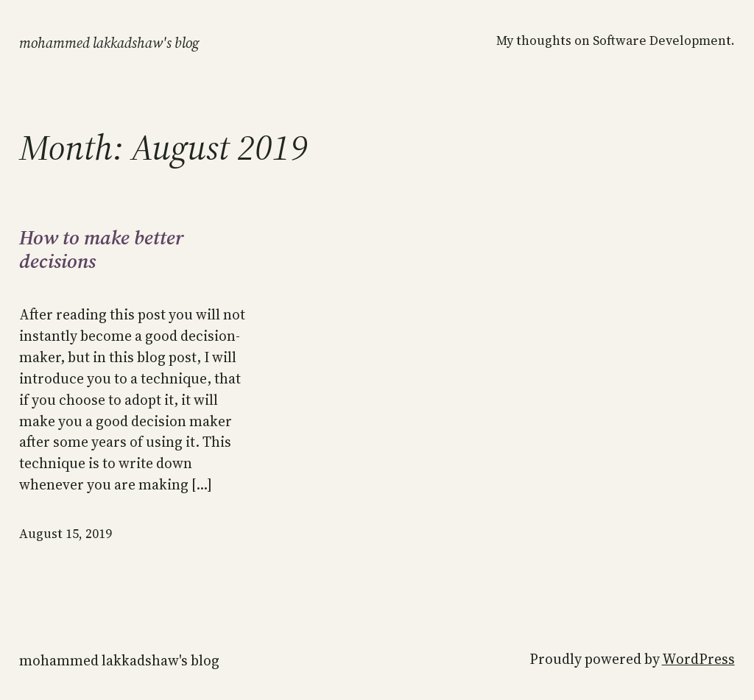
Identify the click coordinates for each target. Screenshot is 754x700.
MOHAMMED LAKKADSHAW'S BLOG (109, 43)
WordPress (698, 659)
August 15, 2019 (66, 534)
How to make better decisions (102, 250)
